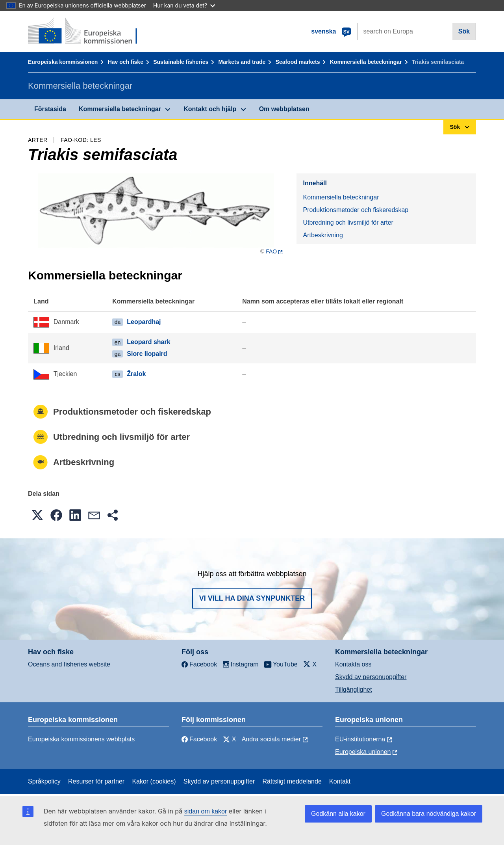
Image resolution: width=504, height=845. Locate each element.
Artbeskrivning (323, 235)
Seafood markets (298, 62)
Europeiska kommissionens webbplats (81, 739)
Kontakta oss (353, 664)
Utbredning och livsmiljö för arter (348, 222)
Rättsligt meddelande (292, 781)
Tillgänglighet (354, 690)
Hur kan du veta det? (184, 5)
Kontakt (340, 781)
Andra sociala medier (271, 739)
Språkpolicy (44, 781)
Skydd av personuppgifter (371, 677)
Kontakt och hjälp (210, 109)
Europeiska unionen (363, 752)
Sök (464, 31)
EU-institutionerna (360, 739)
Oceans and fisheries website (69, 664)
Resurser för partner (96, 781)
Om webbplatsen (284, 109)
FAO (271, 251)
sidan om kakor (206, 811)
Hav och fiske (126, 62)
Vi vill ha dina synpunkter (252, 598)
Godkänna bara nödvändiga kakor (429, 814)
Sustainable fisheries (181, 62)
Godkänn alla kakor (338, 814)
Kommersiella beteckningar (366, 62)
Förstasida (50, 109)
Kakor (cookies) (154, 781)
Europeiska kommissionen (63, 62)
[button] (37, 515)
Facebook (199, 739)
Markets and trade (242, 62)
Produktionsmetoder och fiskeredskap (356, 210)
